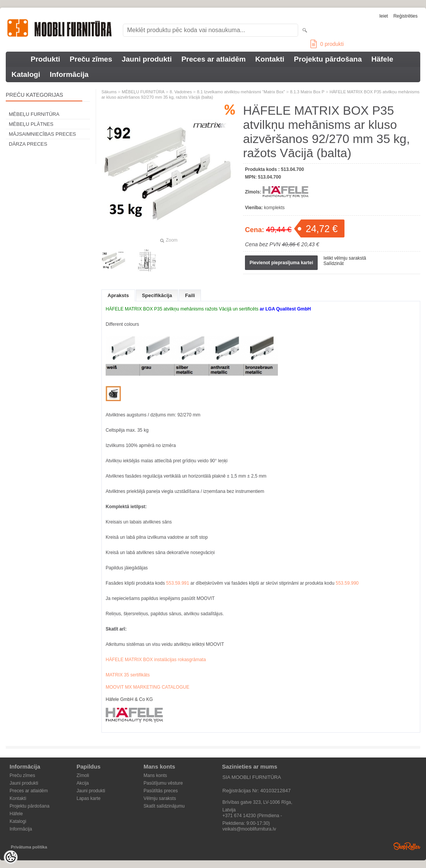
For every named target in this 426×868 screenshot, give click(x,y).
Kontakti (270, 59)
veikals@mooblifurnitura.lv (249, 829)
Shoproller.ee (407, 846)
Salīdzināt (334, 263)
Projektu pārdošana (328, 59)
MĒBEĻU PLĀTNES (31, 124)
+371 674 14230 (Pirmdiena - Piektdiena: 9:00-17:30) (252, 816)
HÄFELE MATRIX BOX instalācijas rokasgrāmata (156, 660)
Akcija (83, 783)
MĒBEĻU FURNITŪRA (34, 114)
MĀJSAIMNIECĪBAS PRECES (42, 134)
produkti (327, 44)
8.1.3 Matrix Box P (307, 92)
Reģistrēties (406, 16)
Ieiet (384, 16)
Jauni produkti (147, 59)
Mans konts (155, 775)
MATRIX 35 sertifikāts (128, 675)
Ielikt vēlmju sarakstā (345, 258)
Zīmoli (83, 775)
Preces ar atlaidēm (214, 59)
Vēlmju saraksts (160, 798)
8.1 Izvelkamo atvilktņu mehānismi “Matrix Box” (241, 92)
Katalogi (26, 74)
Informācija (69, 74)
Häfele (382, 59)
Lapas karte (89, 798)
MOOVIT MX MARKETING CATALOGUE (148, 687)
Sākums (109, 92)
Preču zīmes (91, 59)
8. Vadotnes (181, 92)
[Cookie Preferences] (11, 857)
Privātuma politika (29, 847)
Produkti (45, 59)
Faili (190, 295)
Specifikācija (157, 295)
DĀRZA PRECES (28, 144)
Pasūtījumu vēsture (163, 783)
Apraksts (118, 295)
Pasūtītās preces (161, 791)
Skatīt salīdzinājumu (164, 806)
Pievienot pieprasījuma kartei (281, 263)
